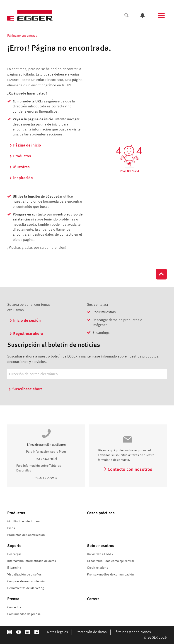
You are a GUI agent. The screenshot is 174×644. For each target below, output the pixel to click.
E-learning (14, 568)
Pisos (11, 528)
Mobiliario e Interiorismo (24, 521)
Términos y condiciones (133, 632)
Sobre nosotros (101, 546)
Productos (20, 156)
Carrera (93, 599)
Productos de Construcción (26, 535)
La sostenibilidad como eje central (110, 561)
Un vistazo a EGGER (100, 554)
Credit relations (98, 568)
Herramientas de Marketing (26, 588)
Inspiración (21, 178)
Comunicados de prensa (24, 614)
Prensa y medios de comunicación (110, 575)
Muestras (19, 167)
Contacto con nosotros (128, 470)
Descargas (14, 554)
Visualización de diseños (24, 575)
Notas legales (58, 632)
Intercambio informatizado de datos (32, 561)
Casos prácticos (101, 513)
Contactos (14, 607)
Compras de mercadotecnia (26, 581)
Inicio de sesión (25, 321)
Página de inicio (25, 145)
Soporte (14, 546)
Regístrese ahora (26, 334)
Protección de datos (91, 632)
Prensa (13, 599)
